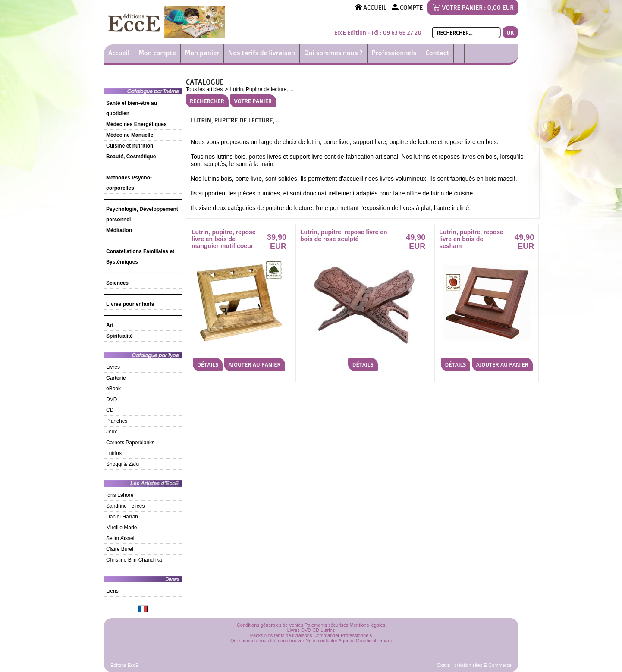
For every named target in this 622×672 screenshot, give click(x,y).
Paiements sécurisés (327, 625)
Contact (437, 53)
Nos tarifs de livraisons (288, 635)
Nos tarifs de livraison (262, 53)
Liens (112, 591)
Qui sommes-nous (250, 641)
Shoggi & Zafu (123, 464)
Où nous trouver (287, 641)
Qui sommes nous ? (333, 53)
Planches (117, 421)
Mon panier (202, 53)
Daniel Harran (122, 517)
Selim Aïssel (120, 538)
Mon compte (157, 53)
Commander (327, 635)
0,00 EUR (501, 8)
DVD (112, 399)
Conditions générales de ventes (270, 625)
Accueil (119, 53)
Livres (113, 367)
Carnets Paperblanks (130, 443)
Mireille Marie (121, 528)
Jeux (112, 432)
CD (110, 410)
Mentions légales (368, 625)
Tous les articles (204, 89)
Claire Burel (120, 549)
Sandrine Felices (125, 506)
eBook (113, 389)
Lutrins (114, 453)
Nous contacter (321, 641)
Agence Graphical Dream (365, 641)
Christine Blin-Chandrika (134, 560)
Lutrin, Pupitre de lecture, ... (262, 89)
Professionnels (394, 53)
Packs (257, 635)
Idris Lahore (120, 495)
